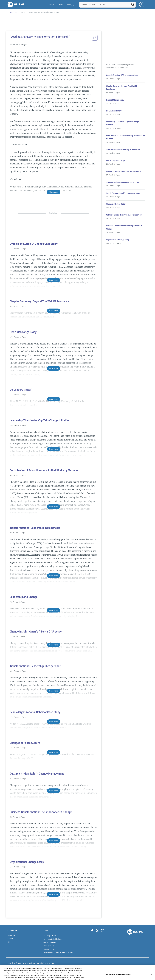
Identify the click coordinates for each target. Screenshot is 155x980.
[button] (95, 38)
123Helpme (12, 12)
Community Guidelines (52, 939)
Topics (60, 5)
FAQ (9, 942)
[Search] (133, 5)
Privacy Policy (49, 946)
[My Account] (143, 4)
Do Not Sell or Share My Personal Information (61, 952)
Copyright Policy (50, 936)
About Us (11, 935)
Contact (11, 939)
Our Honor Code (50, 942)
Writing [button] (69, 5)
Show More (54, 192)
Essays (52, 5)
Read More (54, 280)
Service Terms (49, 949)
